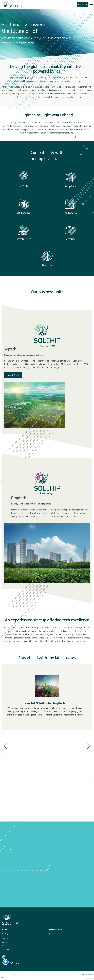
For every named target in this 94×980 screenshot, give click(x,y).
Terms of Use (82, 974)
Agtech (52, 934)
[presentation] (5, 746)
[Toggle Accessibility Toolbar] (6, 962)
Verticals (5, 942)
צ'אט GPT (3, 977)
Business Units (7, 938)
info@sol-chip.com (16, 963)
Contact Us (83, 4)
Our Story (6, 934)
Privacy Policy (90, 974)
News (4, 946)
